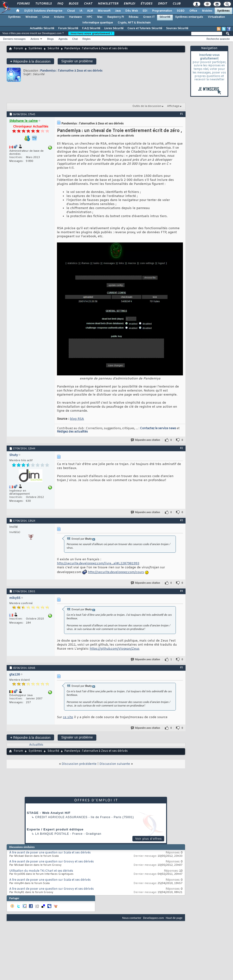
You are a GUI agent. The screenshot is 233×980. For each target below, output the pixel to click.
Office (193, 11)
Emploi (129, 4)
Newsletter (108, 4)
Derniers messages (14, 39)
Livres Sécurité (114, 28)
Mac (100, 17)
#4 (182, 591)
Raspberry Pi (116, 17)
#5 (182, 667)
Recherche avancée (218, 39)
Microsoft (104, 11)
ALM (90, 11)
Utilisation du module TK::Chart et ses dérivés (41, 871)
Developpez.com (154, 918)
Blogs (73, 4)
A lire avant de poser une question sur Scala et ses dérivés (50, 880)
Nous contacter (132, 918)
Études (146, 4)
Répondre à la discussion (30, 61)
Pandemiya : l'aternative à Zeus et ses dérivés (71, 71)
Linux (46, 17)
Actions (35, 39)
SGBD (181, 11)
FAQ (60, 4)
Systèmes (223, 11)
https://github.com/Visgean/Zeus (115, 649)
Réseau (133, 17)
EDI (145, 11)
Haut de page (174, 918)
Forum (18, 49)
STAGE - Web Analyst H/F (49, 813)
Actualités (36, 745)
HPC (89, 17)
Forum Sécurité (68, 28)
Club (176, 4)
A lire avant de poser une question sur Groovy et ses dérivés (51, 862)
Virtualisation (216, 17)
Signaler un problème (77, 61)
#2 (182, 448)
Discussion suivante (115, 764)
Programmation (162, 11)
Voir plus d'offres (149, 839)
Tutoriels (43, 4)
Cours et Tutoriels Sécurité (145, 28)
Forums (23, 4)
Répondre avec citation (146, 440)
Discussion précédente (79, 764)
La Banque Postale (52, 834)
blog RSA (77, 419)
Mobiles (207, 11)
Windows (31, 17)
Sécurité (165, 17)
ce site (68, 717)
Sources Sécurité (177, 28)
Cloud (71, 11)
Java (118, 11)
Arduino (59, 17)
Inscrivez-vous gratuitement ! (91, 33)
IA (81, 11)
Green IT (149, 17)
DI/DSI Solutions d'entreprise (43, 11)
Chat (88, 4)
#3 (182, 520)
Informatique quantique (98, 23)
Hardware (75, 17)
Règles (87, 39)
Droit (162, 4)
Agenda (63, 39)
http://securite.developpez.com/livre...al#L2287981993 (98, 563)
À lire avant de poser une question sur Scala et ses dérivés (50, 853)
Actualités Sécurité (42, 28)
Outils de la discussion (147, 106)
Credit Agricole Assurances (61, 817)
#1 (182, 114)
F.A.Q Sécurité (91, 28)
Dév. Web (132, 11)
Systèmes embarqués (189, 17)
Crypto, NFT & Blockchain (134, 23)
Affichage (173, 106)
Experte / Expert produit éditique (55, 829)
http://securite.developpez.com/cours (116, 572)
